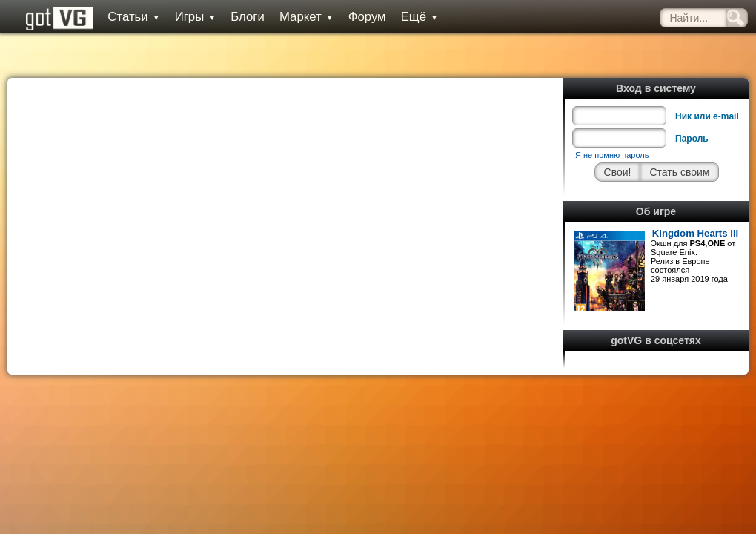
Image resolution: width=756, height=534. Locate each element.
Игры (196, 17)
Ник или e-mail (707, 116)
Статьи (133, 17)
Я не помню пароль (612, 155)
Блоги (248, 17)
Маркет (306, 17)
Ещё (420, 17)
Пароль (692, 139)
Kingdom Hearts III (696, 233)
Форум (367, 17)
